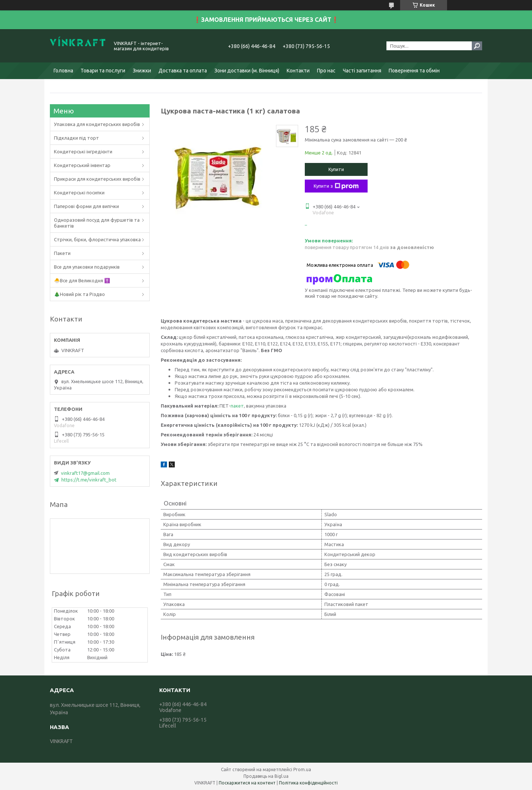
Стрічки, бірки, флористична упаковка (97, 239)
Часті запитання (362, 71)
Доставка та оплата (183, 71)
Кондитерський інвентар (82, 165)
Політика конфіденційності (308, 783)
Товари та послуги (103, 71)
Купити (336, 169)
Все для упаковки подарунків (87, 267)
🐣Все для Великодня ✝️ (82, 280)
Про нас (326, 71)
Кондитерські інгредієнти (83, 151)
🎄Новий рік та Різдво (79, 294)
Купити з (336, 186)
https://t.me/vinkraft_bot (89, 480)
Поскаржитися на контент (247, 783)
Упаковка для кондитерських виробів (97, 124)
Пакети (62, 253)
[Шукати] (477, 46)
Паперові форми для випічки (86, 206)
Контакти (298, 71)
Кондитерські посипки (79, 193)
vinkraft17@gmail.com (85, 473)
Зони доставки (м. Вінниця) (247, 71)
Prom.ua (302, 769)
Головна (63, 71)
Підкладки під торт (76, 138)
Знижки (142, 71)
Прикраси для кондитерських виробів (97, 179)
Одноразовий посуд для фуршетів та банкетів (97, 223)
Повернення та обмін (414, 71)
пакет (237, 406)
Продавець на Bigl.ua (266, 776)
